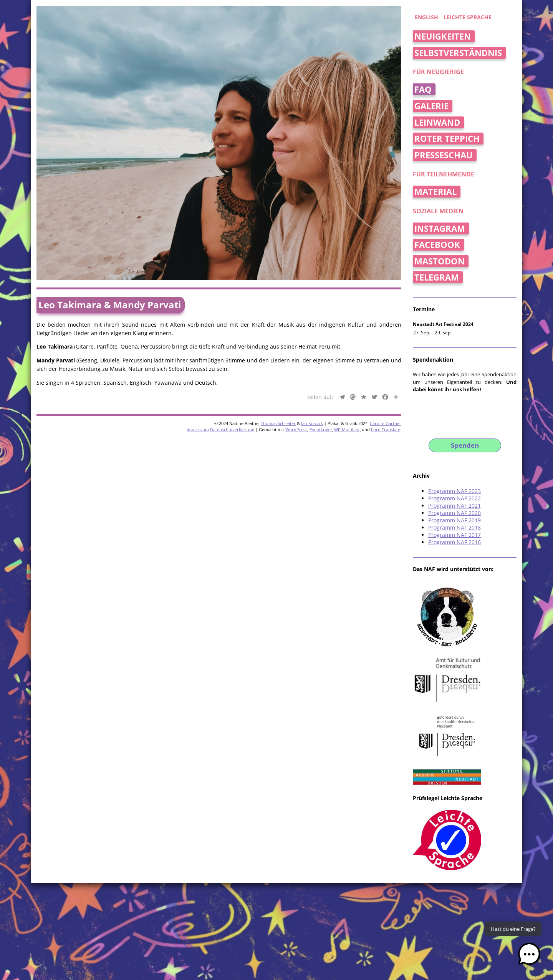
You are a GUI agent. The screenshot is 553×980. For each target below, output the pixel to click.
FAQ (423, 89)
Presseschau (444, 155)
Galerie (431, 106)
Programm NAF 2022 (454, 498)
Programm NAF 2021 (454, 506)
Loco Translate (386, 429)
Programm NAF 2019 (454, 520)
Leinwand (437, 122)
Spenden (465, 445)
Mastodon (440, 261)
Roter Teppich (447, 139)
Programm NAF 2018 (454, 527)
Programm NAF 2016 (454, 542)
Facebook (437, 245)
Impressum (198, 429)
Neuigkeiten (443, 36)
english (426, 17)
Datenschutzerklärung (232, 429)
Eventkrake (321, 429)
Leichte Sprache (468, 17)
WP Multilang (347, 429)
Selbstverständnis (458, 53)
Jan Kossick (312, 423)
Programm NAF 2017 (454, 535)
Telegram (437, 277)
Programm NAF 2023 (454, 491)
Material (435, 192)
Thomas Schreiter (278, 423)
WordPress (296, 429)
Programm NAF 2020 (454, 513)
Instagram (440, 228)
